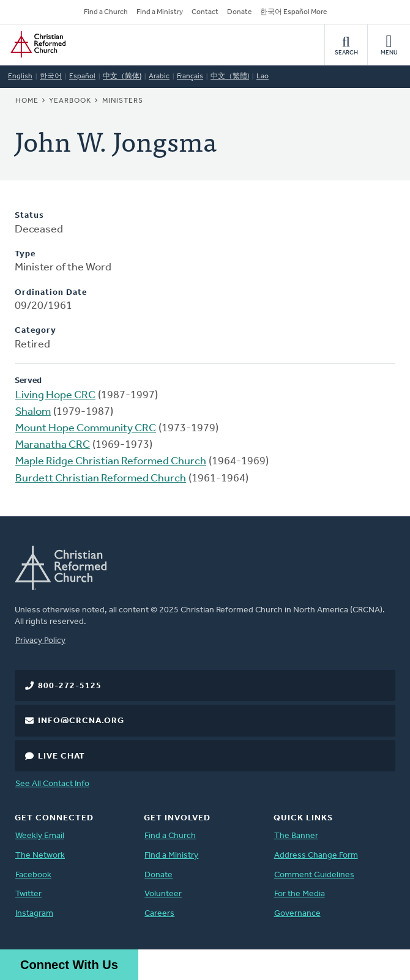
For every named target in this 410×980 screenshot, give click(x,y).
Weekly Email (40, 836)
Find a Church (106, 12)
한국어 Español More (293, 12)
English (20, 76)
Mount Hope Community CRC (86, 429)
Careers (159, 914)
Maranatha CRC (53, 445)
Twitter (28, 894)
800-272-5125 (70, 686)
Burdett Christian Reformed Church (101, 479)
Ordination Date (51, 293)
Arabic (159, 76)
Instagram (34, 914)
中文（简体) (122, 76)
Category (35, 331)
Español (82, 76)
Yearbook (70, 101)
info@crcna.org (81, 721)
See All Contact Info (52, 784)
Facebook (33, 875)
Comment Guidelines (314, 875)
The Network (40, 856)
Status (29, 216)
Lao (263, 76)
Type (25, 254)
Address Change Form (316, 856)
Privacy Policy (40, 641)
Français (190, 76)
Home (27, 101)
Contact (205, 12)
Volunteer (163, 894)
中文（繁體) (230, 76)
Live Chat (61, 756)
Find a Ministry (160, 12)
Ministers (123, 101)
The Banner (296, 836)
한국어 (51, 76)
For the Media (300, 894)
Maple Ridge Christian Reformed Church (111, 462)
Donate (239, 12)
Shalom (33, 412)
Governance (297, 914)
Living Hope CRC (55, 395)
